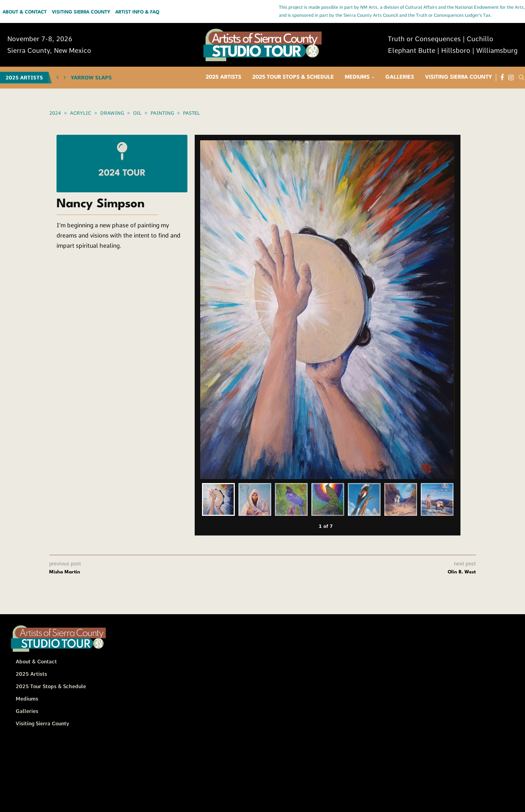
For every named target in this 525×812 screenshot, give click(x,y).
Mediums (357, 77)
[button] (58, 78)
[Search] (521, 78)
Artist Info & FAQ (137, 12)
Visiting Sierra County (81, 12)
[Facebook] (502, 78)
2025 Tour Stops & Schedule (293, 77)
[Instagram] (511, 78)
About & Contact (25, 12)
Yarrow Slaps (91, 78)
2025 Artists (223, 77)
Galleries (400, 77)
